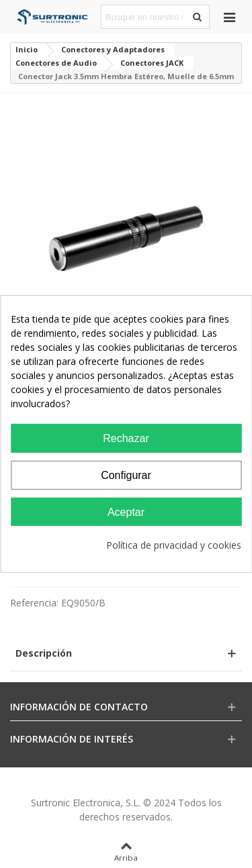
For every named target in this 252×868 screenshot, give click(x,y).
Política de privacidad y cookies (174, 545)
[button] (126, 653)
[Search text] (144, 17)
